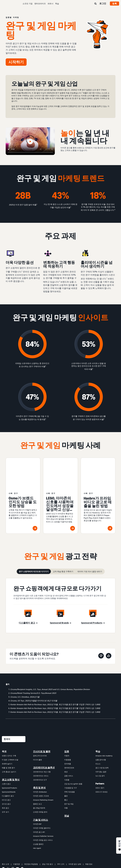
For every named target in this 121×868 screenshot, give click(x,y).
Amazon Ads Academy (104, 727)
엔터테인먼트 (69, 739)
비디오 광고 (6, 771)
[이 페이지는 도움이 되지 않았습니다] (101, 627)
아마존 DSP (37, 795)
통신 (66, 771)
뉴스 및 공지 (100, 747)
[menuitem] (14, 771)
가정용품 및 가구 (71, 759)
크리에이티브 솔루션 (44, 739)
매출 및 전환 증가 (8, 739)
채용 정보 (89, 835)
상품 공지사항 (101, 731)
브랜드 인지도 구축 (9, 727)
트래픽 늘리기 (7, 735)
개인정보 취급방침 (31, 835)
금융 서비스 (69, 747)
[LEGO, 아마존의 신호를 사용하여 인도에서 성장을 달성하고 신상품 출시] (60, 481)
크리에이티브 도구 (40, 751)
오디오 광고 (6, 775)
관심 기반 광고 (48, 835)
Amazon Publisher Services (43, 807)
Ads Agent (37, 819)
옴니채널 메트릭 (39, 779)
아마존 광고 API (39, 803)
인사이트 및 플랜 (42, 723)
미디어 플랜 (37, 731)
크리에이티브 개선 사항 (42, 743)
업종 (67, 723)
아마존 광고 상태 (75, 835)
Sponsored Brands (9, 763)
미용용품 (68, 731)
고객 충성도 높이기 (9, 743)
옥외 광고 (5, 779)
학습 (57, 4)
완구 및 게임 (69, 775)
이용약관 (17, 835)
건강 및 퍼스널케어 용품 (73, 755)
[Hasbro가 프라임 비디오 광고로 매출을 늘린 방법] (98, 481)
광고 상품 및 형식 (11, 751)
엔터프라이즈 (40, 4)
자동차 (67, 727)
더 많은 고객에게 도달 (10, 731)
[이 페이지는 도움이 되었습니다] (109, 627)
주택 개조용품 (69, 763)
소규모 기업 (28, 4)
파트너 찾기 (100, 759)
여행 (66, 779)
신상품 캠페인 (38, 815)
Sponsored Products (9, 759)
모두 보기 (5, 783)
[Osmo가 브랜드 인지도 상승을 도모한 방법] (23, 481)
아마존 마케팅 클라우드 (42, 799)
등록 (115, 4)
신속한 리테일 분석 (40, 783)
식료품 (67, 751)
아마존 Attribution (40, 763)
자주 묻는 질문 (101, 743)
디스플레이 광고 (8, 767)
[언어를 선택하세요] (14, 710)
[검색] (95, 4)
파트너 (50, 4)
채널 (67, 787)
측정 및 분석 (39, 759)
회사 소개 (5, 835)
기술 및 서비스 (41, 791)
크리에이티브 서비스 (41, 747)
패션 (66, 743)
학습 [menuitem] (98, 723)
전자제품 (68, 735)
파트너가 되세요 (102, 763)
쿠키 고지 (61, 835)
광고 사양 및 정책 (102, 739)
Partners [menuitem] (100, 755)
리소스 (98, 735)
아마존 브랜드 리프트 (41, 767)
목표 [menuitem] (4, 723)
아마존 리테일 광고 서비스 (43, 811)
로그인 (103, 3)
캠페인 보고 (37, 775)
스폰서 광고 (6, 755)
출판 (66, 767)
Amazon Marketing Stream (43, 771)
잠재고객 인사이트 (40, 727)
